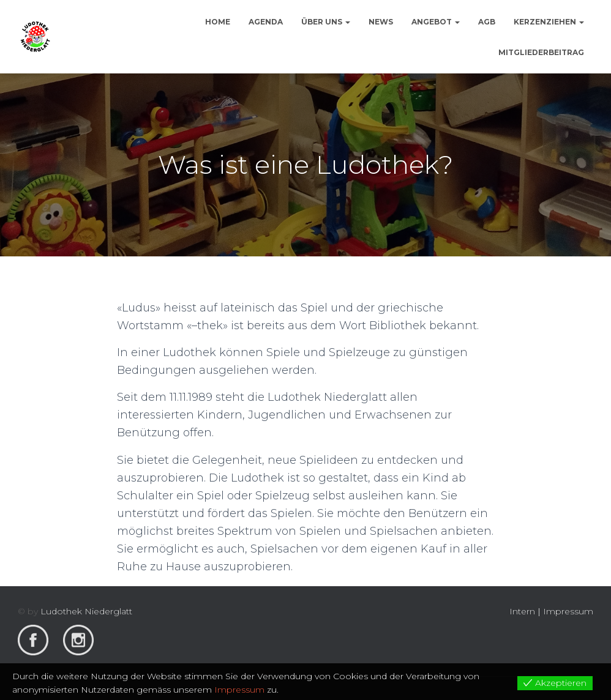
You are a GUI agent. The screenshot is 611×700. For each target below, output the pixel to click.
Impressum (568, 611)
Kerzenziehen (549, 22)
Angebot (436, 22)
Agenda (266, 22)
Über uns (326, 22)
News (381, 22)
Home (218, 22)
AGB (487, 22)
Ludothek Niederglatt (86, 611)
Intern (522, 611)
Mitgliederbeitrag (541, 52)
